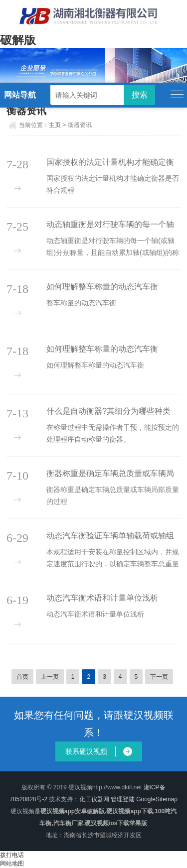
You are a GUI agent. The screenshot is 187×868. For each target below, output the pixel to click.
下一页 (159, 677)
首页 (22, 677)
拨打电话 (12, 855)
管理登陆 (123, 799)
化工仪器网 (94, 799)
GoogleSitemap (157, 799)
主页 (55, 125)
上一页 (50, 677)
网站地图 (12, 864)
